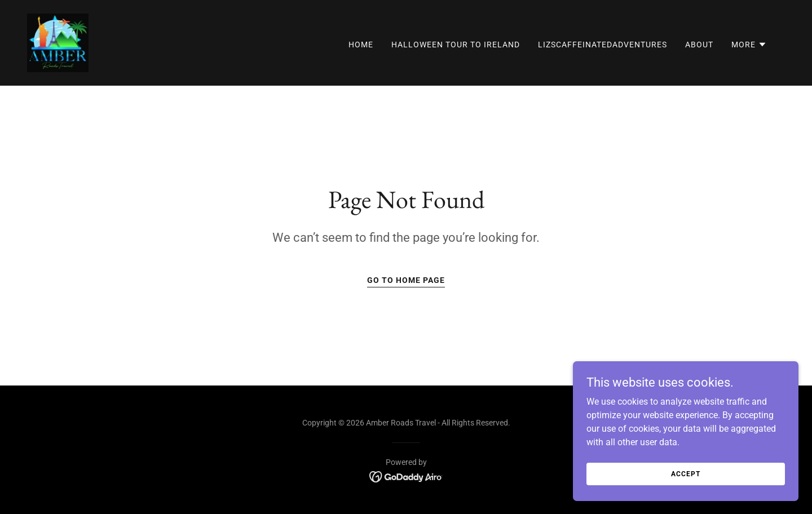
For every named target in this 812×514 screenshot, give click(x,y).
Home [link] (361, 45)
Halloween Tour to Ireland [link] (456, 45)
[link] (58, 42)
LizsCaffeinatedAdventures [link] (603, 45)
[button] (749, 45)
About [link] (699, 45)
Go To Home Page (406, 280)
